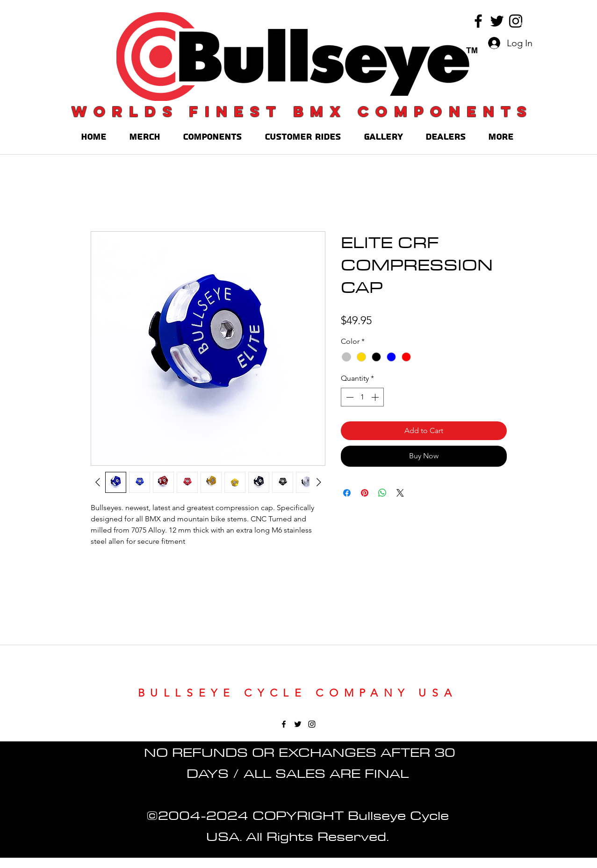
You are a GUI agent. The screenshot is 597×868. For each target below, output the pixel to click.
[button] (522, 21)
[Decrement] (349, 397)
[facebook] (478, 21)
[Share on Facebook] (347, 493)
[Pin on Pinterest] (365, 493)
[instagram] (516, 21)
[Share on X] (400, 493)
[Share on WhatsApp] (382, 493)
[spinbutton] (362, 397)
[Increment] (376, 397)
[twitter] (497, 21)
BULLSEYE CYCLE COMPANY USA (298, 693)
